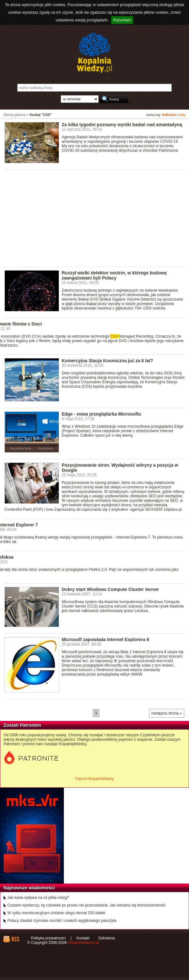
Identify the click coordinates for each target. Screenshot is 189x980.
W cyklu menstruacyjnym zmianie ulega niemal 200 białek (56, 913)
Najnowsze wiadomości (29, 888)
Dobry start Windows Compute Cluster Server (110, 589)
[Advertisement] (97, 218)
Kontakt (83, 938)
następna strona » (167, 713)
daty (183, 115)
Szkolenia (107, 938)
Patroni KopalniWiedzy (95, 779)
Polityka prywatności (48, 938)
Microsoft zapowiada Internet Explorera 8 (105, 639)
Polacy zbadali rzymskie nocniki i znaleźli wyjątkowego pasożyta (62, 921)
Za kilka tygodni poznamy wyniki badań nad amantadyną (122, 125)
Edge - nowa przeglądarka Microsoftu (101, 414)
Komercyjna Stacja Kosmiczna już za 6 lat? (107, 361)
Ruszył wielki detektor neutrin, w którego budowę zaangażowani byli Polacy (114, 275)
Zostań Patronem (22, 725)
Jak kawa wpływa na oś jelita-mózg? (38, 898)
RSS (15, 939)
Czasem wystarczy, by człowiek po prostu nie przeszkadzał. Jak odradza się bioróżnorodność (87, 905)
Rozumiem (122, 20)
